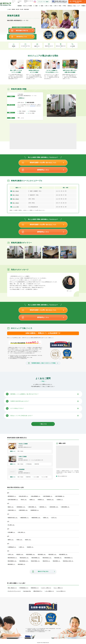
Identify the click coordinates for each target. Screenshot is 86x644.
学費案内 (84, 6)
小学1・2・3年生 (49, 6)
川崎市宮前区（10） (23, 510)
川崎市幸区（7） (43, 507)
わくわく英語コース (61, 591)
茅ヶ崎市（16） (11, 525)
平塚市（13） (20, 540)
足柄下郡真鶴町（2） (60, 496)
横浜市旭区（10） (42, 554)
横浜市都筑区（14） (12, 561)
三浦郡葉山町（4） (12, 547)
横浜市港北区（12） (47, 558)
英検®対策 (22, 113)
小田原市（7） (60, 500)
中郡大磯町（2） (12, 532)
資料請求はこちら (43, 170)
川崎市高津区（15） (54, 507)
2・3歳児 (36, 6)
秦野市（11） (11, 540)
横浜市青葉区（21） (31, 554)
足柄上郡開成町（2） (36, 496)
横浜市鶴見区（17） (24, 561)
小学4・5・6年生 (58, 6)
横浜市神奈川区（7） (13, 558)
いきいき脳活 (37, 477)
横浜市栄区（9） (58, 558)
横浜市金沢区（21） (24, 558)
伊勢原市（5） (41, 500)
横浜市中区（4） (47, 561)
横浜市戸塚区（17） (36, 561)
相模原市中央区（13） (13, 518)
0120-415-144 (33, 106)
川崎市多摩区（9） (65, 507)
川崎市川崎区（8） (32, 507)
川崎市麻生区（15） (21, 507)
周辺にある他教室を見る (62, 476)
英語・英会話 (23, 111)
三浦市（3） (22, 547)
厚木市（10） (24, 500)
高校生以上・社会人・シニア (74, 6)
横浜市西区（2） (57, 561)
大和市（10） (11, 554)
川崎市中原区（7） (12, 510)
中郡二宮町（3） (22, 532)
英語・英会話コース (12, 588)
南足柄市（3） (30, 547)
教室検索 (20, 6)
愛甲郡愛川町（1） (12, 496)
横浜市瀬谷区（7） (69, 558)
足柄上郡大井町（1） (24, 496)
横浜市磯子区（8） (64, 554)
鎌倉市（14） (11, 507)
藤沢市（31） (28, 540)
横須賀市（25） (20, 554)
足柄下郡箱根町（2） (48, 496)
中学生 (65, 6)
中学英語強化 (33, 111)
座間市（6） (46, 518)
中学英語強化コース (24, 588)
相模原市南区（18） (36, 518)
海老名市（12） (51, 500)
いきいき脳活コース (50, 591)
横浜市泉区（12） (53, 554)
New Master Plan (27, 591)
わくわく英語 (32, 113)
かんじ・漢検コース (58, 588)
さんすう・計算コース (46, 588)
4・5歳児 (41, 6)
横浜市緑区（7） (12, 564)
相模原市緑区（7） (25, 518)
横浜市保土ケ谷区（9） (68, 561)
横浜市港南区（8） (36, 558)
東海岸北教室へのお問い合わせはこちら (43, 163)
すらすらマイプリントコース (14, 591)
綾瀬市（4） (32, 500)
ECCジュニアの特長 (28, 6)
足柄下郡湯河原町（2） (13, 500)
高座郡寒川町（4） (35, 510)
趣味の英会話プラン (38, 591)
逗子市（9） (54, 518)
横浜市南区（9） (22, 564)
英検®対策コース (35, 588)
